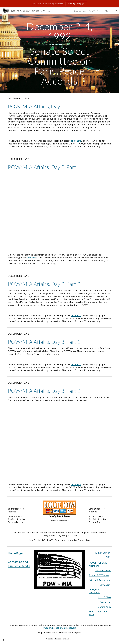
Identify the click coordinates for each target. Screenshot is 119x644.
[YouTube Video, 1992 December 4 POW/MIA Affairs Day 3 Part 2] (60, 442)
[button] (116, 11)
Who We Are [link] (94, 11)
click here (76, 141)
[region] (59, 4)
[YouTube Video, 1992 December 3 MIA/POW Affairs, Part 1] (60, 212)
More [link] (107, 11)
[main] (59, 54)
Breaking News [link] (80, 11)
